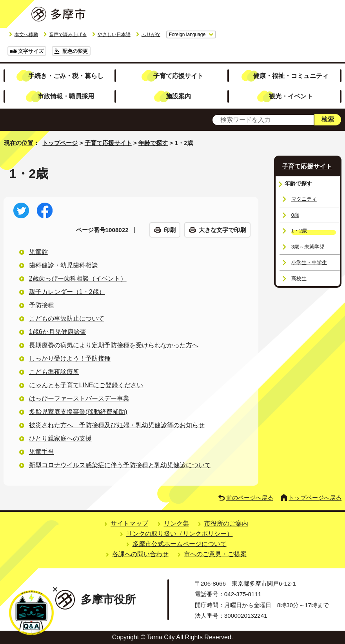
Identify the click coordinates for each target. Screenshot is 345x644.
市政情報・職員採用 (66, 96)
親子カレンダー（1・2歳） (67, 292)
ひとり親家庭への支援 (60, 438)
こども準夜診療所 (54, 372)
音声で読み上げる (68, 34)
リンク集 (176, 523)
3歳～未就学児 (308, 247)
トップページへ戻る (315, 498)
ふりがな (151, 34)
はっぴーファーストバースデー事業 (79, 398)
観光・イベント (291, 96)
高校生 (299, 278)
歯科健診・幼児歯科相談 (64, 265)
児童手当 (42, 452)
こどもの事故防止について (67, 318)
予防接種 (42, 305)
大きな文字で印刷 (222, 230)
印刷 (170, 230)
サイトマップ (129, 523)
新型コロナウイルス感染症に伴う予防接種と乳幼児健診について (120, 465)
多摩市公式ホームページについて (180, 544)
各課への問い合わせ (140, 554)
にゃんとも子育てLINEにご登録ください (86, 385)
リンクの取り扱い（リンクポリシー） (180, 534)
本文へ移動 (26, 34)
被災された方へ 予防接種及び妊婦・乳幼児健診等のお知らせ (117, 425)
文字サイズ (31, 51)
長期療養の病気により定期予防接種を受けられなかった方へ (114, 345)
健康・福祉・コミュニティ (291, 76)
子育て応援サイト (178, 76)
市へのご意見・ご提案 (215, 554)
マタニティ (304, 199)
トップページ (60, 143)
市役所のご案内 (226, 523)
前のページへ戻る (250, 498)
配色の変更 (75, 51)
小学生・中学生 (309, 262)
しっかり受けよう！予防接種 (70, 358)
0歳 (295, 215)
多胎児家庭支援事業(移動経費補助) (78, 412)
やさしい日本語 (114, 34)
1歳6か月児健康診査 (58, 332)
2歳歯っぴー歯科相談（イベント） (78, 278)
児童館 (38, 252)
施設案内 (178, 96)
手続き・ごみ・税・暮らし (66, 76)
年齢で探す (153, 143)
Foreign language (187, 34)
